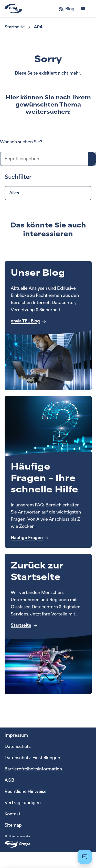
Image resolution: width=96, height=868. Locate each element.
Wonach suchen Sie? (21, 142)
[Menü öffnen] (83, 9)
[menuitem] (18, 27)
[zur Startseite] (22, 9)
